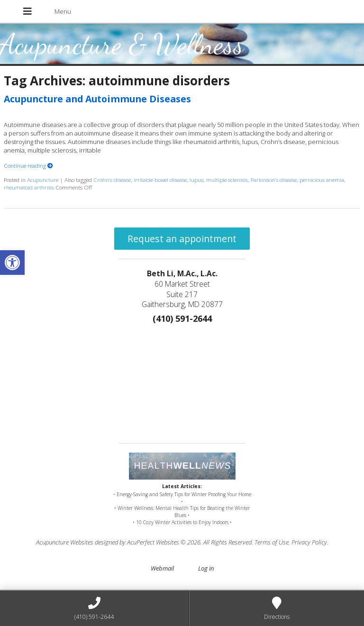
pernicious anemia (322, 180)
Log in (206, 568)
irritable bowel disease (160, 180)
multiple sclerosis (227, 180)
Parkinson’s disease (274, 180)
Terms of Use (272, 542)
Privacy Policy (309, 542)
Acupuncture (43, 180)
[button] (12, 263)
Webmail (162, 568)
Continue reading (28, 165)
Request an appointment (182, 239)
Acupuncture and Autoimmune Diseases (97, 99)
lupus (196, 180)
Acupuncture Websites (65, 542)
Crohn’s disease (112, 180)
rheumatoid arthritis (29, 187)
